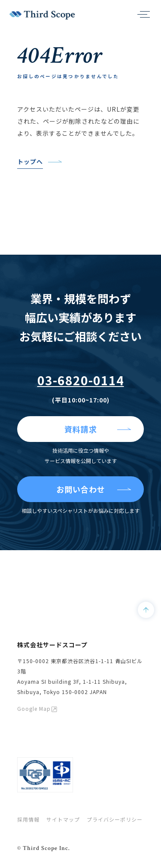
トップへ (30, 161)
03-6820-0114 (81, 380)
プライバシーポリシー (115, 819)
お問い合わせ (81, 489)
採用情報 (28, 819)
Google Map (34, 708)
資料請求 (81, 429)
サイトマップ (63, 819)
